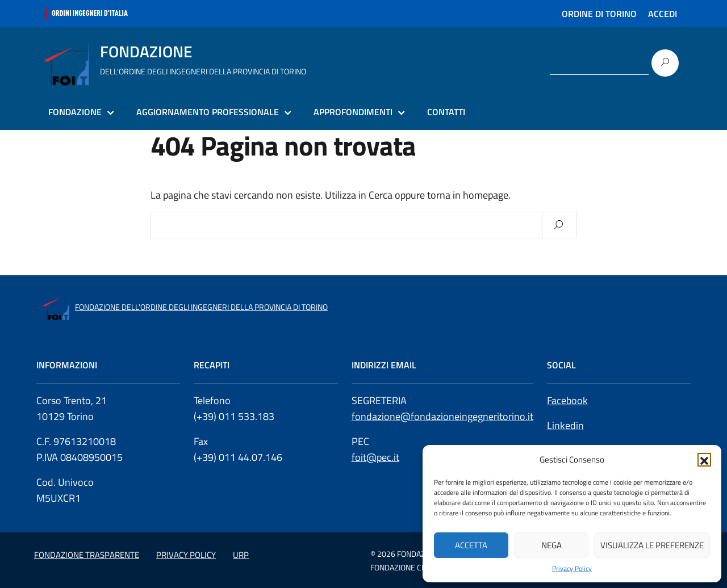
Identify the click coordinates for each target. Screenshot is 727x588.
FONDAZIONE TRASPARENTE (87, 555)
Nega (551, 545)
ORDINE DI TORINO (599, 14)
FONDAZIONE (75, 112)
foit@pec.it (375, 457)
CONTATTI (446, 112)
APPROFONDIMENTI (353, 112)
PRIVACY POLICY (186, 555)
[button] (704, 460)
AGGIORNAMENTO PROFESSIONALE (208, 112)
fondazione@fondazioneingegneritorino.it (442, 416)
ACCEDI (663, 14)
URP (241, 555)
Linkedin (565, 425)
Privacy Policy (572, 569)
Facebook (567, 400)
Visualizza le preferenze (652, 545)
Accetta (471, 545)
